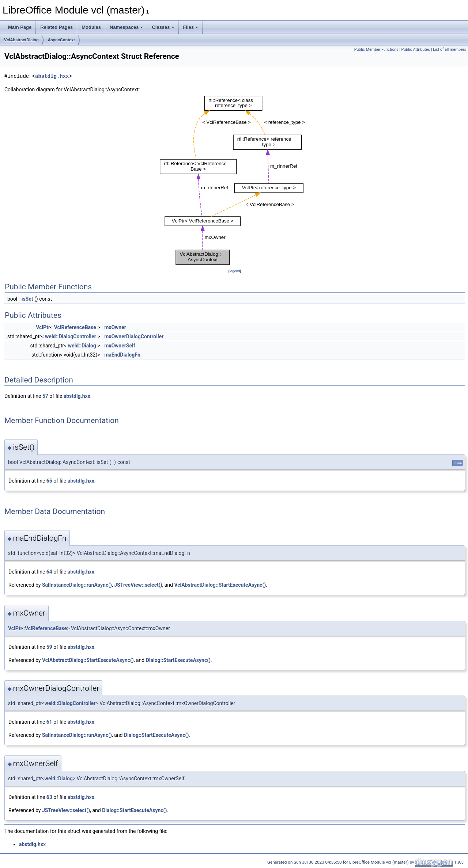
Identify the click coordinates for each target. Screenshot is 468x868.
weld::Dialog (82, 346)
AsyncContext (61, 40)
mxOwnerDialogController (134, 336)
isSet (27, 299)
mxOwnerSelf (120, 346)
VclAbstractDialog (21, 40)
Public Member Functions (376, 50)
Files (191, 27)
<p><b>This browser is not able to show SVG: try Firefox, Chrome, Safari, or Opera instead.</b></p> (235, 180)
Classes (163, 27)
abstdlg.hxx (52, 76)
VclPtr (43, 327)
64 (49, 572)
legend (235, 271)
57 (45, 396)
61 (49, 722)
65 (49, 481)
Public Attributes (416, 50)
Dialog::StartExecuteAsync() (178, 660)
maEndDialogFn (122, 355)
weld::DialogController (71, 336)
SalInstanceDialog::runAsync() (77, 585)
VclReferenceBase (75, 327)
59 (49, 647)
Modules (91, 27)
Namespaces (127, 27)
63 (49, 797)
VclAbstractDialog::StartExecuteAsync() (220, 585)
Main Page (20, 27)
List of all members (450, 50)
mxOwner (115, 327)
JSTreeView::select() (138, 585)
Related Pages (56, 27)
